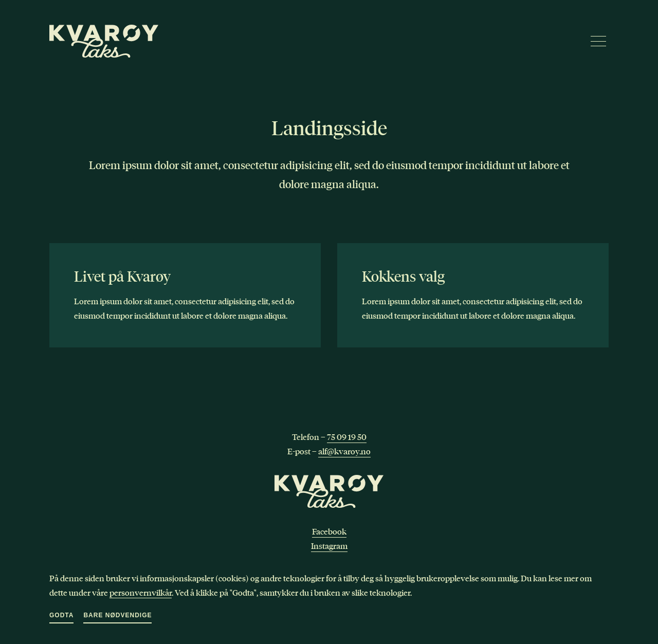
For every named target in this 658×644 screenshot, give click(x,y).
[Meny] (598, 41)
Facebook (329, 531)
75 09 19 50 (347, 437)
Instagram (329, 546)
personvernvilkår (141, 592)
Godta (61, 615)
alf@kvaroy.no (344, 451)
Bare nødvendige (117, 615)
